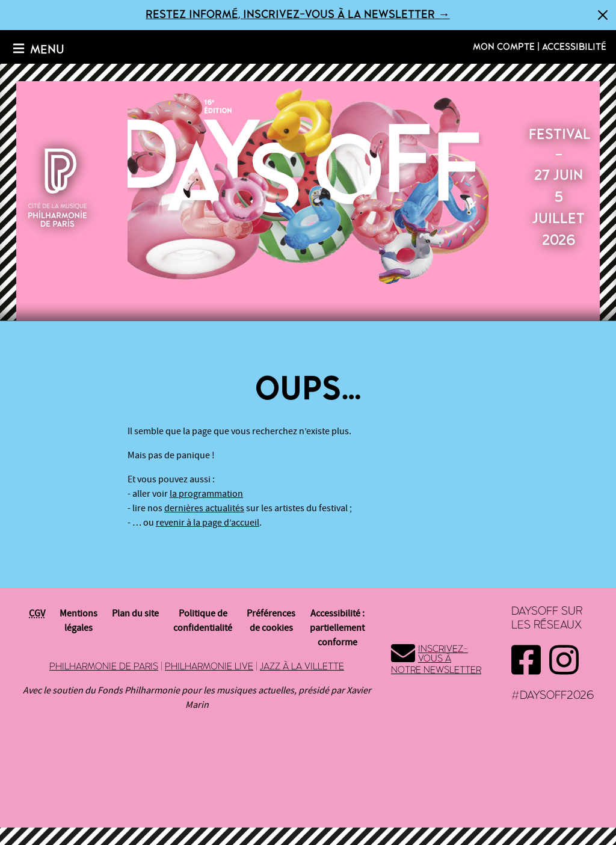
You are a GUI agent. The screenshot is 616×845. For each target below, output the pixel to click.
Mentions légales (79, 621)
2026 (308, 185)
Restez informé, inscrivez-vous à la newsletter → (297, 15)
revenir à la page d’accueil (208, 523)
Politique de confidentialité (203, 621)
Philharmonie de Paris (104, 666)
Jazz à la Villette (302, 666)
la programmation (206, 494)
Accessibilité (574, 47)
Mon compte (504, 47)
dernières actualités (204, 508)
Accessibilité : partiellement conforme (337, 628)
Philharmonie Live (209, 666)
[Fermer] (603, 15)
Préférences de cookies (271, 621)
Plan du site (135, 613)
